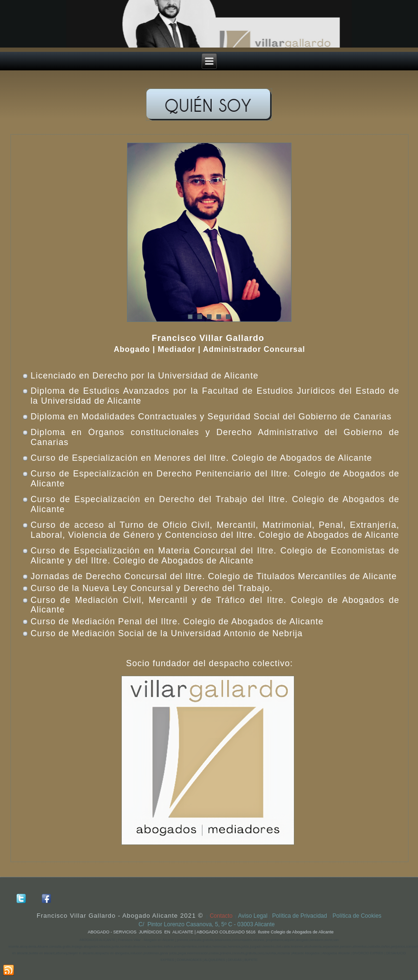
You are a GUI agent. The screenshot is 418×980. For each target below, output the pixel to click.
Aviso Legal (254, 916)
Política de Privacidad (299, 916)
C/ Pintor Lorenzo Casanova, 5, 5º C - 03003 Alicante (209, 924)
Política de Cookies (357, 916)
